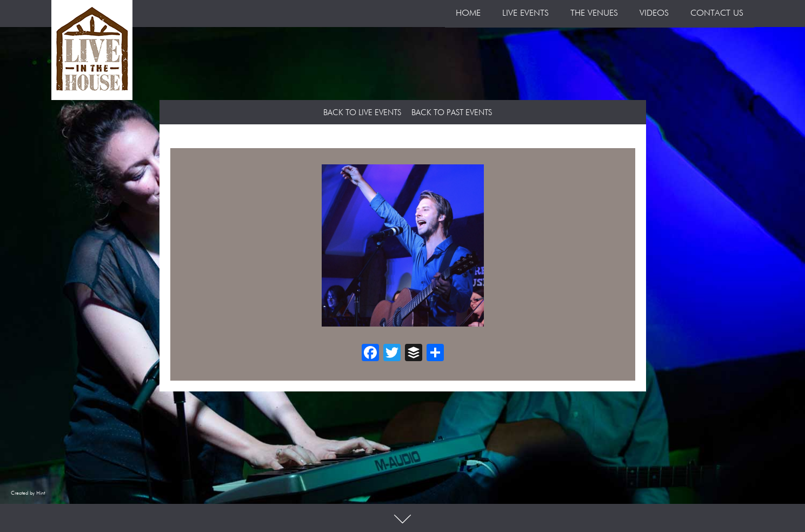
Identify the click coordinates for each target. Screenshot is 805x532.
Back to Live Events (362, 113)
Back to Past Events (452, 113)
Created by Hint (28, 493)
